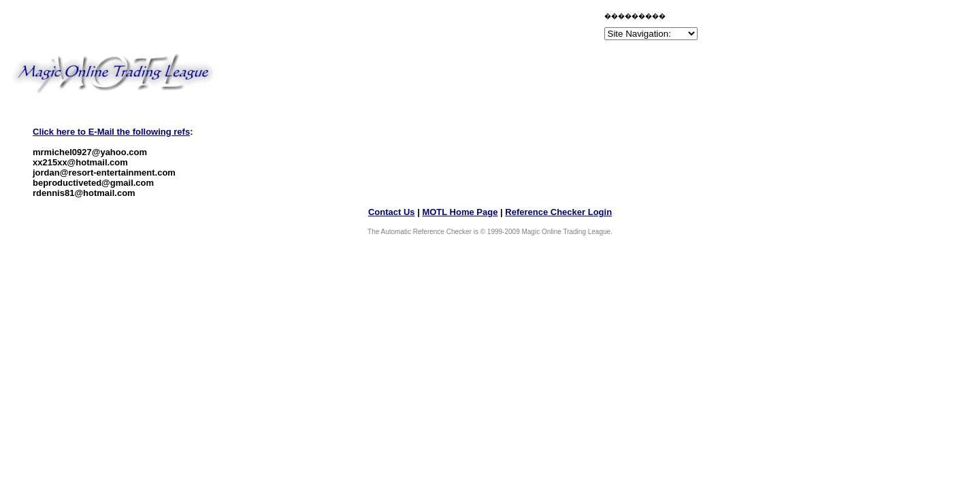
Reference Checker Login (558, 212)
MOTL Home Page (460, 212)
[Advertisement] (442, 29)
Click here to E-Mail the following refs (111, 132)
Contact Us (392, 212)
